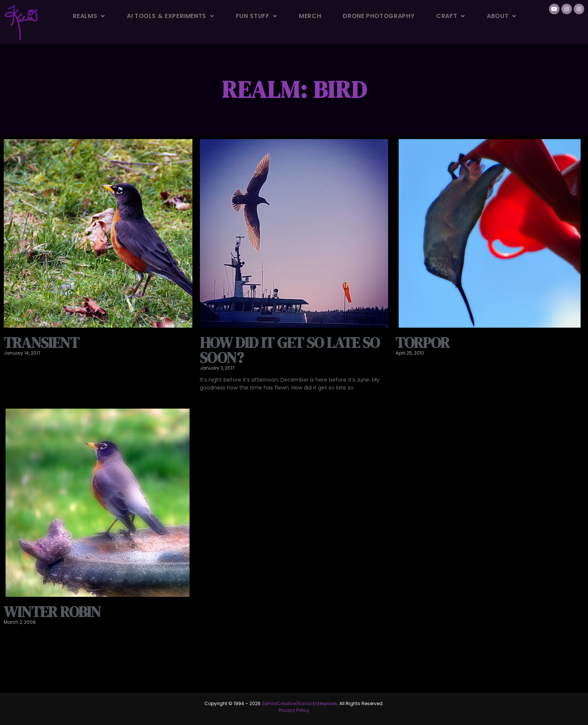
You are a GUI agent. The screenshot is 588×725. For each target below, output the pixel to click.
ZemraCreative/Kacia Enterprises (299, 703)
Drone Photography (379, 16)
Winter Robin (52, 612)
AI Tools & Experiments (170, 16)
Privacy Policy (294, 710)
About (502, 16)
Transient (41, 343)
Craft (451, 16)
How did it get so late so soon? (290, 350)
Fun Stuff (256, 16)
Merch (310, 16)
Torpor (422, 343)
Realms (89, 16)
